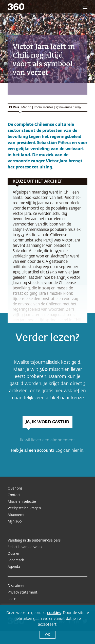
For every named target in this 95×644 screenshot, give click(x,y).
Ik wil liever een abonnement (48, 440)
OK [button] (48, 635)
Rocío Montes (43, 108)
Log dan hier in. (70, 451)
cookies (54, 613)
